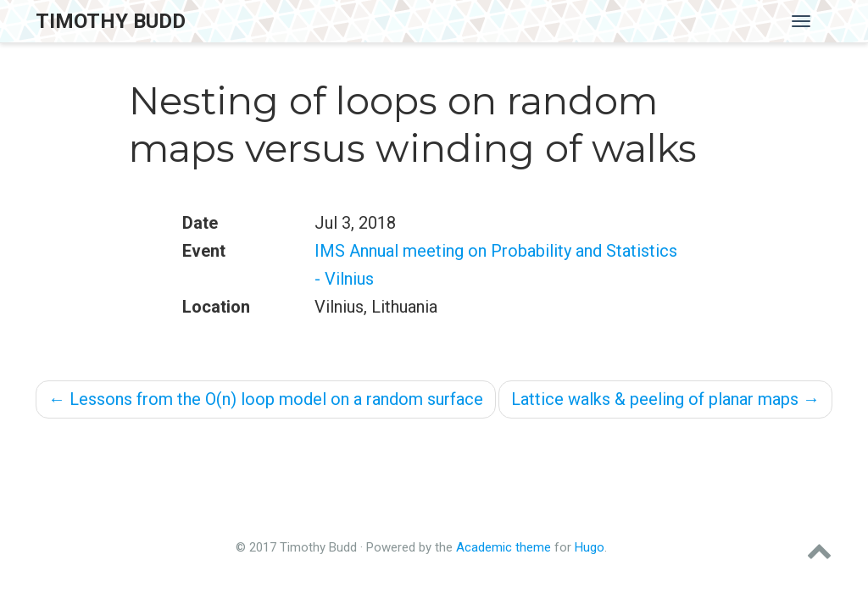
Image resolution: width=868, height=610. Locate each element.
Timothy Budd (111, 21)
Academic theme (504, 547)
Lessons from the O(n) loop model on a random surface (266, 399)
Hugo (590, 547)
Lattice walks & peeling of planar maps (665, 399)
